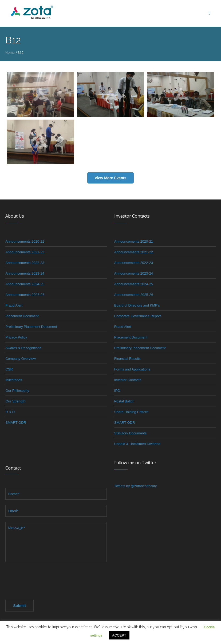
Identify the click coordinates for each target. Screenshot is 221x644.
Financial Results (127, 359)
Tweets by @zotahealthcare (136, 486)
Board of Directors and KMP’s (137, 305)
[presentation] (46, 579)
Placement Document (22, 316)
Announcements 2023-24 (25, 273)
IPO (117, 391)
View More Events (111, 178)
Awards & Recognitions (23, 348)
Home (10, 53)
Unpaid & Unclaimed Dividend (137, 444)
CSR (9, 369)
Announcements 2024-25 (25, 284)
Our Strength (15, 401)
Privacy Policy (16, 337)
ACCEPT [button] (119, 635)
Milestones (14, 380)
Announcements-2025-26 (25, 295)
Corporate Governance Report (138, 316)
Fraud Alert (14, 305)
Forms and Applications (132, 369)
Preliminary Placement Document (31, 327)
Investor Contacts (128, 380)
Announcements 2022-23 (25, 263)
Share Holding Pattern (131, 412)
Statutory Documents (130, 433)
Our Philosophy (17, 391)
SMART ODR (16, 423)
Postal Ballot (124, 401)
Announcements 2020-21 (25, 241)
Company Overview (20, 359)
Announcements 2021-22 (25, 252)
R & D (10, 412)
